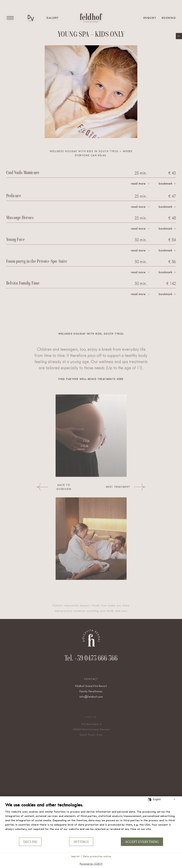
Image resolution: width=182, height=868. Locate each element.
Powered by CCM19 (91, 864)
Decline (30, 842)
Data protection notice (97, 856)
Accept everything (142, 842)
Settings (81, 842)
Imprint (75, 856)
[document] (91, 819)
